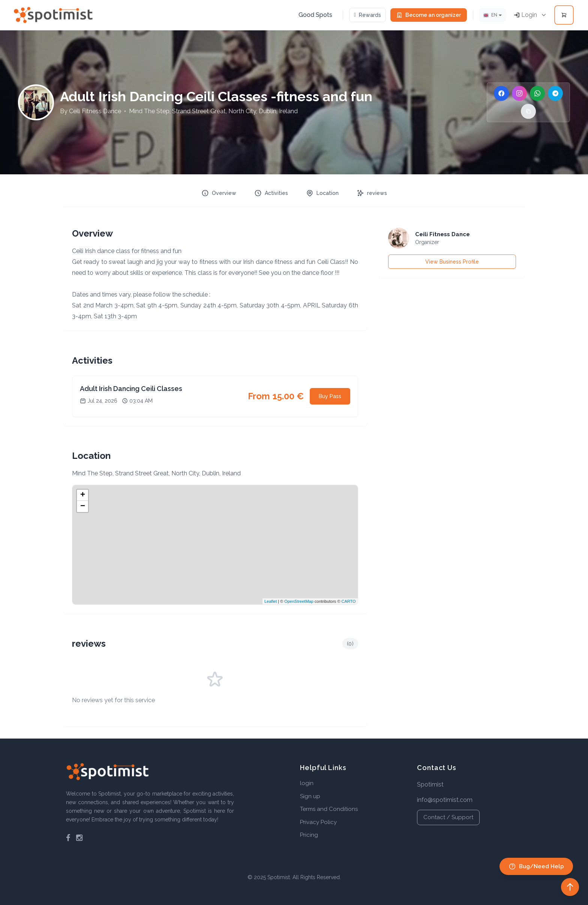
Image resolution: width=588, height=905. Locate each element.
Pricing (309, 835)
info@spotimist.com (445, 800)
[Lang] (493, 15)
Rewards (367, 15)
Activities (271, 193)
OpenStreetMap (299, 601)
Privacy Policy (318, 822)
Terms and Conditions (329, 809)
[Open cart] (564, 15)
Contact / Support (448, 817)
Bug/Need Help (536, 866)
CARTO (349, 601)
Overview (219, 193)
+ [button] (83, 495)
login (307, 783)
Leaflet (271, 601)
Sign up (310, 796)
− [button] (83, 506)
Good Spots (315, 15)
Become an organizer (429, 15)
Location (322, 193)
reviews (372, 193)
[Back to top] (570, 887)
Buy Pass (330, 396)
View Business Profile (452, 262)
